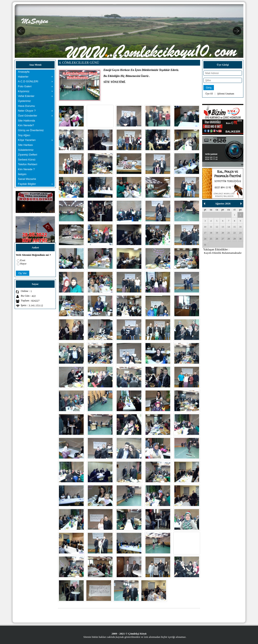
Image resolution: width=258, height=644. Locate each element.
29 (235, 239)
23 (240, 233)
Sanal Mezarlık (27, 179)
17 (205, 233)
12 (217, 227)
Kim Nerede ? (26, 169)
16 (240, 227)
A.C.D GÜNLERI (28, 81)
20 (223, 233)
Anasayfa (24, 72)
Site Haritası (25, 145)
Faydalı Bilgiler (27, 184)
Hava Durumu (26, 106)
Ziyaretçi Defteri (28, 155)
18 (211, 233)
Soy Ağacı (24, 135)
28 (229, 239)
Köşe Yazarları (27, 140)
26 (217, 239)
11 (211, 227)
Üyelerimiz (24, 101)
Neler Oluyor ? (27, 111)
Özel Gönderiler (28, 116)
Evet (23, 260)
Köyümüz (24, 91)
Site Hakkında (26, 121)
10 (205, 227)
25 (211, 239)
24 (205, 239)
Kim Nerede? (26, 125)
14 (229, 227)
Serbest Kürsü (27, 160)
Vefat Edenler (26, 96)
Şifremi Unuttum (226, 94)
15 (235, 227)
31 (205, 245)
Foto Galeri (25, 86)
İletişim (22, 174)
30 (240, 239)
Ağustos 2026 (223, 203)
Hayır (23, 264)
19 (217, 233)
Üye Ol (209, 94)
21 (229, 233)
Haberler (23, 77)
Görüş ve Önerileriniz (31, 130)
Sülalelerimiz (26, 150)
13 (223, 227)
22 (235, 233)
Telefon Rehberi (28, 164)
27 (223, 239)
